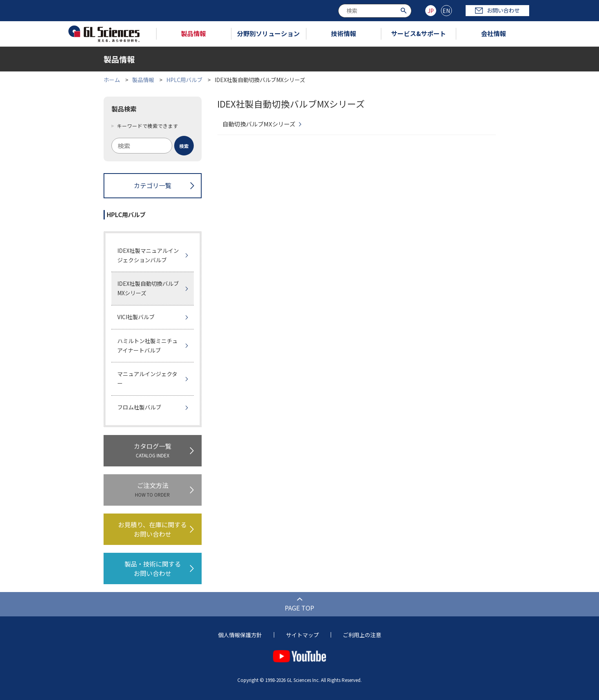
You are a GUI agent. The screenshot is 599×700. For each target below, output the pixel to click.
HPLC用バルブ (184, 80)
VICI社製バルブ (136, 317)
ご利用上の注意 (362, 635)
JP (431, 11)
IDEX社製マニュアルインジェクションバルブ (148, 255)
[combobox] (375, 11)
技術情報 (344, 33)
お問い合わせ (497, 10)
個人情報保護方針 (240, 635)
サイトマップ (302, 635)
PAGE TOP (299, 608)
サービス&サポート (419, 33)
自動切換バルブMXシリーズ (259, 124)
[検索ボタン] (405, 10)
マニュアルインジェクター (147, 378)
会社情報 (493, 33)
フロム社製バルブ (139, 407)
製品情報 (193, 33)
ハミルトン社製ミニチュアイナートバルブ (147, 345)
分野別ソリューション (268, 33)
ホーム (112, 80)
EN (446, 11)
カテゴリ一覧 (153, 185)
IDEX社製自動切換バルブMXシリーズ (148, 288)
